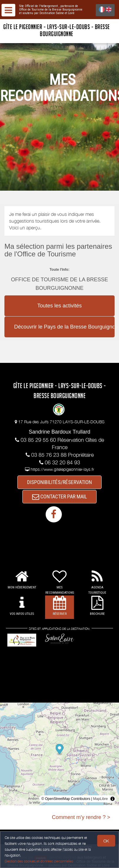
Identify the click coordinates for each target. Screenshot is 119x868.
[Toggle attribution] (113, 799)
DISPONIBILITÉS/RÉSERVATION (59, 482)
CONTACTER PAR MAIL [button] (59, 496)
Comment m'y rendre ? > (81, 817)
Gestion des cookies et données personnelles (39, 861)
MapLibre (100, 799)
